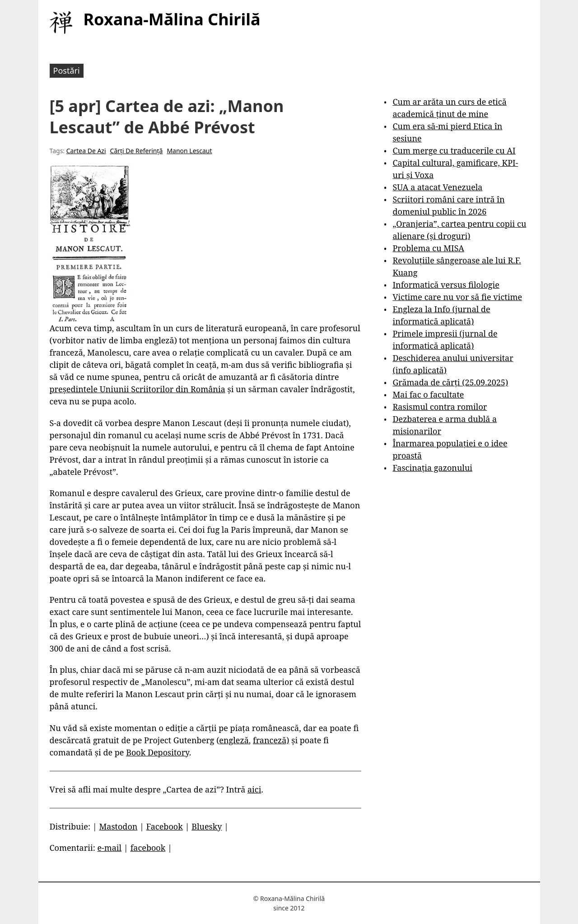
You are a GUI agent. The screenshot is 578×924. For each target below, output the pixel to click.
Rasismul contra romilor (440, 407)
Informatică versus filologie (446, 285)
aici (254, 789)
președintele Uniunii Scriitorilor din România (138, 389)
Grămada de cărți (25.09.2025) (450, 382)
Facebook (165, 826)
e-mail (109, 848)
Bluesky (207, 826)
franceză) (271, 740)
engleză (234, 740)
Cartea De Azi (86, 151)
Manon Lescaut (189, 151)
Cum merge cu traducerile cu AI (454, 150)
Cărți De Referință (137, 151)
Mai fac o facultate (428, 394)
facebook (148, 848)
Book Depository (158, 752)
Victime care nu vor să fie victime (457, 297)
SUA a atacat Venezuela (437, 187)
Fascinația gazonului (432, 468)
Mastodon (118, 826)
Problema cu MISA (428, 248)
